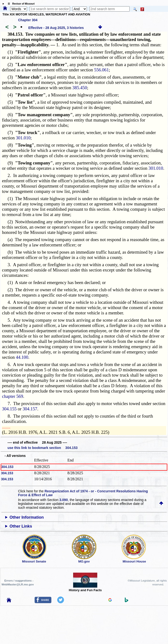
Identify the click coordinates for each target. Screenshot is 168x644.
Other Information (27, 517)
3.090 (64, 500)
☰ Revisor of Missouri (20, 4)
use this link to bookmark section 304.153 (42, 448)
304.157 (30, 409)
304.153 (7, 467)
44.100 (22, 357)
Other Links (21, 526)
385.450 (80, 88)
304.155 (9, 409)
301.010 (23, 138)
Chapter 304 (28, 20)
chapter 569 (13, 396)
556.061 (101, 70)
